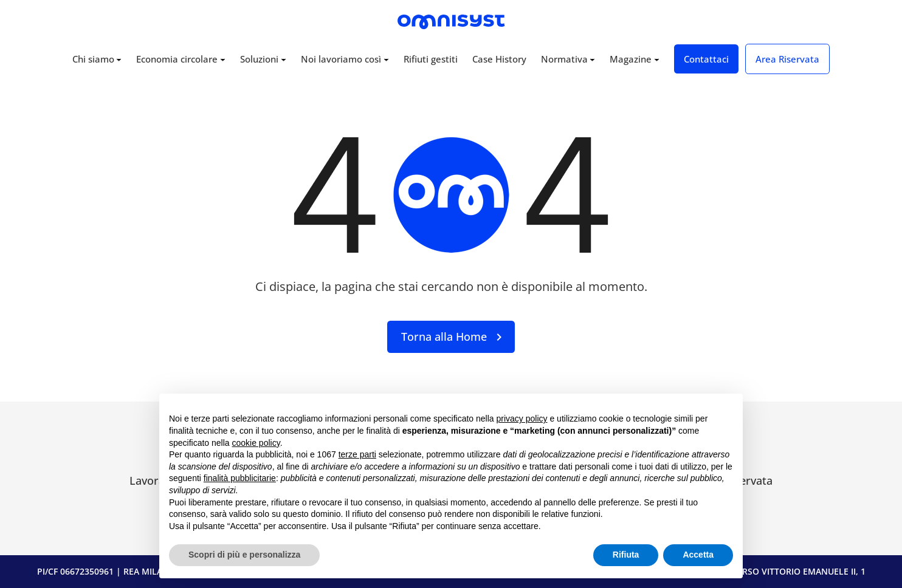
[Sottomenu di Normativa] (592, 59)
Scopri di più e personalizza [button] (244, 555)
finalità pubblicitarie (240, 478)
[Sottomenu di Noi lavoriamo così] (386, 59)
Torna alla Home (444, 337)
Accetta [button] (698, 555)
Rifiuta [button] (626, 555)
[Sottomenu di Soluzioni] (284, 59)
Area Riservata (787, 59)
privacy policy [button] (522, 419)
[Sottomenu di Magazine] (657, 59)
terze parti (357, 454)
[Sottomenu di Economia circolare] (223, 59)
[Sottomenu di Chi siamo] (119, 59)
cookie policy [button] (256, 443)
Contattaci (706, 59)
